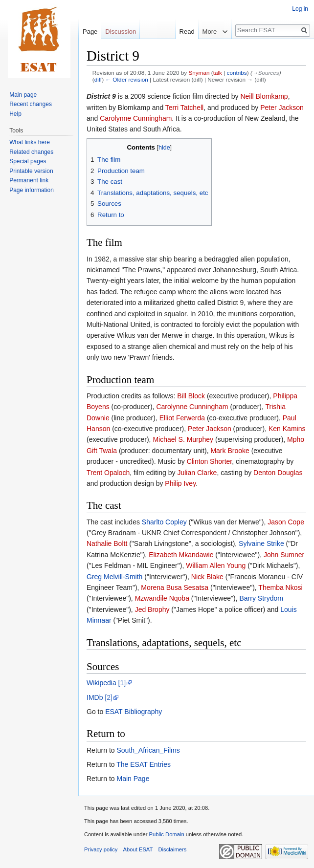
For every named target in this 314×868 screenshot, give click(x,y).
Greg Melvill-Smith (114, 577)
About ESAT (138, 849)
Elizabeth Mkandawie (181, 555)
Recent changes (31, 104)
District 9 (101, 96)
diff (98, 79)
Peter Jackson (282, 108)
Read (182, 32)
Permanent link (29, 180)
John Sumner (284, 555)
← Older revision (127, 79)
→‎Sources (266, 73)
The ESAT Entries (144, 764)
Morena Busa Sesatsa (175, 587)
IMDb (95, 697)
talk (218, 73)
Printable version (31, 171)
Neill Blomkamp (264, 96)
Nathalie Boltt (107, 543)
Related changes (31, 152)
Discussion (121, 32)
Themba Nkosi (280, 587)
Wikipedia (101, 683)
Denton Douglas (278, 473)
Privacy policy (101, 849)
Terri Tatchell (184, 108)
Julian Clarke (197, 473)
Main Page (133, 779)
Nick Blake (207, 577)
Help (15, 114)
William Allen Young (216, 565)
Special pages (28, 161)
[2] (109, 697)
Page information (32, 190)
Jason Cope (286, 522)
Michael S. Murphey (183, 439)
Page (90, 32)
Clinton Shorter (210, 461)
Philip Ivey (180, 483)
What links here (30, 142)
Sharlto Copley (164, 522)
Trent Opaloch (108, 473)
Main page (23, 95)
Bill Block (191, 396)
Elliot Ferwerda (182, 418)
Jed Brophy (152, 609)
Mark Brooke (230, 451)
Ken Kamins (287, 429)
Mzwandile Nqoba (162, 598)
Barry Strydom (261, 598)
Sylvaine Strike (261, 543)
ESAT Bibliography (134, 712)
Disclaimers (173, 849)
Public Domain (166, 834)
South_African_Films (148, 750)
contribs (237, 73)
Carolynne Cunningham (136, 118)
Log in (300, 9)
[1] (122, 683)
